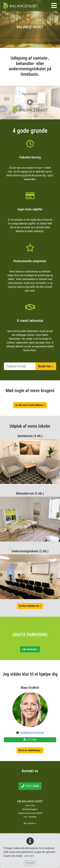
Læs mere (29, 856)
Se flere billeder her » (30, 606)
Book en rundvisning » (30, 750)
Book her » (46, 366)
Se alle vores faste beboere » (30, 405)
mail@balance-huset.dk (32, 733)
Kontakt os (32, 823)
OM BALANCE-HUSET (30, 801)
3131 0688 (30, 740)
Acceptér (30, 863)
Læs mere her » (30, 649)
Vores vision (30, 805)
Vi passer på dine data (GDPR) (30, 813)
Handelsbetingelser (30, 809)
